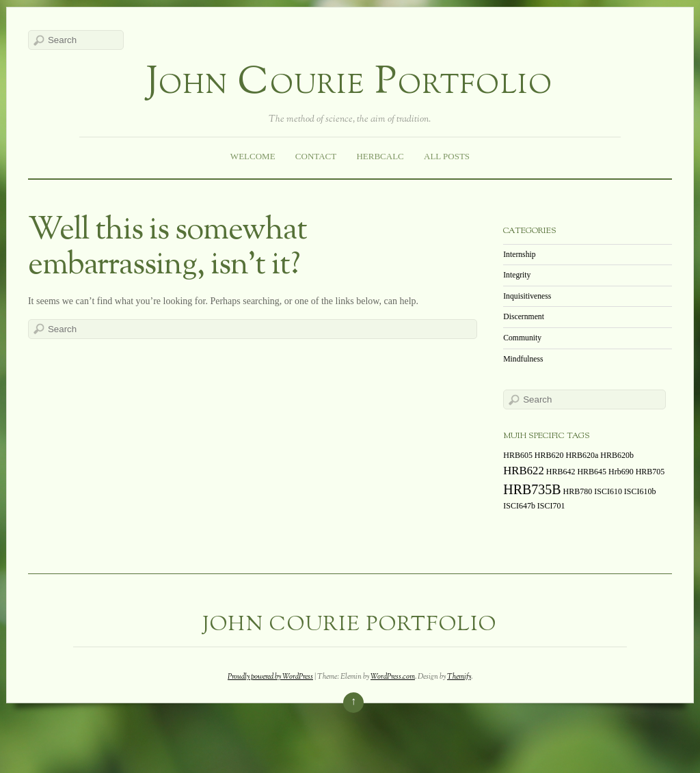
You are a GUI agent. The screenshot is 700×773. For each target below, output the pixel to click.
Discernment (524, 317)
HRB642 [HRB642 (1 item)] (561, 472)
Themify (459, 677)
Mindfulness (523, 359)
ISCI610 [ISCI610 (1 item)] (608, 491)
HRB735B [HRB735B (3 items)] (532, 489)
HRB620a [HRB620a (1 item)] (582, 455)
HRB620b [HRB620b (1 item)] (617, 455)
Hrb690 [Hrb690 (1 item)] (621, 472)
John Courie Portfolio (350, 84)
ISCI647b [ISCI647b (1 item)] (519, 506)
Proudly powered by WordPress (270, 677)
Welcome (253, 156)
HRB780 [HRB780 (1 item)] (578, 491)
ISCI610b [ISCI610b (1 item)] (640, 491)
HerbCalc (380, 156)
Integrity (517, 275)
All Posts (447, 156)
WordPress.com (393, 677)
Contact (316, 156)
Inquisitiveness (527, 296)
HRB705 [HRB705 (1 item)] (650, 472)
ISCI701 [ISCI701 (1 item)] (551, 506)
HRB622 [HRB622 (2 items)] (524, 471)
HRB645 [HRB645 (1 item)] (592, 472)
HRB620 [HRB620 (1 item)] (549, 455)
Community (522, 338)
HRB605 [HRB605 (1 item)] (518, 455)
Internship (519, 255)
